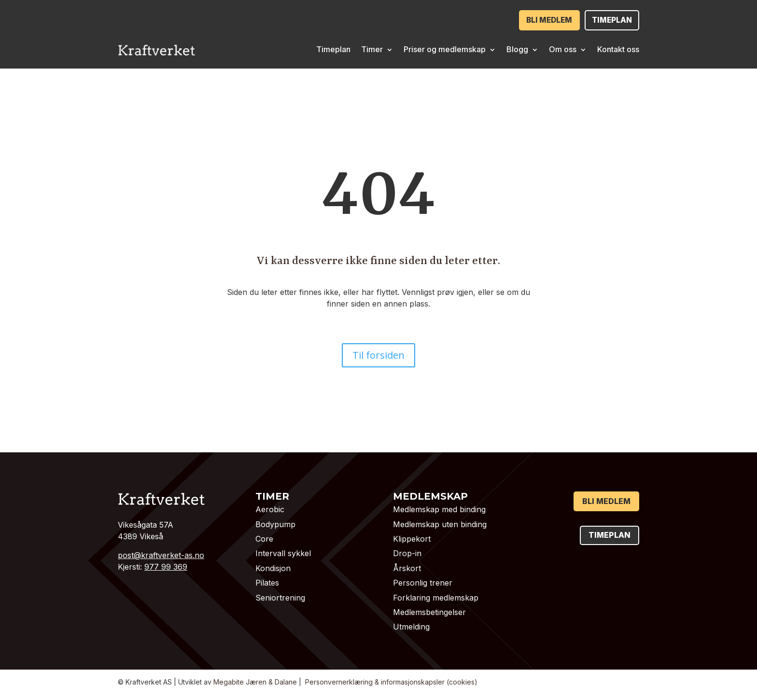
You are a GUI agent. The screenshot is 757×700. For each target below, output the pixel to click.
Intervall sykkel (283, 553)
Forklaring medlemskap (436, 597)
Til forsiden (378, 355)
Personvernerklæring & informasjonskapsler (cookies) (391, 681)
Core (264, 538)
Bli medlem (542, 20)
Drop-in (407, 553)
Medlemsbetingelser (429, 612)
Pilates (267, 582)
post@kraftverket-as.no (161, 555)
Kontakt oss (618, 49)
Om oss (563, 49)
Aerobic (270, 509)
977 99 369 (166, 566)
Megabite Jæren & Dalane (255, 681)
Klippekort (412, 538)
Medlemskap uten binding (440, 524)
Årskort (407, 568)
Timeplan (610, 20)
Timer (372, 49)
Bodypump (275, 524)
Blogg (517, 49)
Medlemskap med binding (439, 509)
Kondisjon (273, 568)
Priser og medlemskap (445, 49)
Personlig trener (423, 582)
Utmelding (411, 626)
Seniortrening (280, 597)
